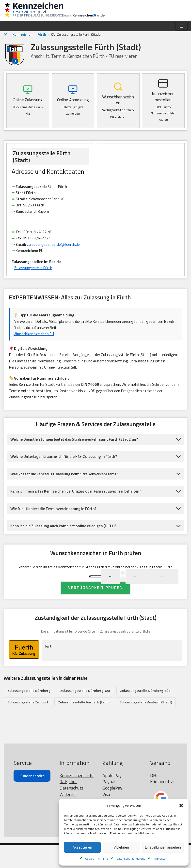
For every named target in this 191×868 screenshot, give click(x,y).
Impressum (161, 859)
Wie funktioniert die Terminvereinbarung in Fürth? (54, 512)
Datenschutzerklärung (131, 859)
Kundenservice (32, 798)
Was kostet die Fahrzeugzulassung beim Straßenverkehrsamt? (66, 477)
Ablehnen (122, 847)
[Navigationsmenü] (182, 26)
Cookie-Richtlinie (97, 859)
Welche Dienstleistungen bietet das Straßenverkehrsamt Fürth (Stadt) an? (76, 442)
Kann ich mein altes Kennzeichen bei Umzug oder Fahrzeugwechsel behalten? (77, 495)
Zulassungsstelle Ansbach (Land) (84, 725)
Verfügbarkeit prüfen (95, 610)
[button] (181, 806)
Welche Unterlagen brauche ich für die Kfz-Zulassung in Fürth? (65, 460)
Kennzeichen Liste (77, 798)
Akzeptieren (82, 847)
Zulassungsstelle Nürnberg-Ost (85, 713)
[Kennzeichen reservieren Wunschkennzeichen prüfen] (58, 10)
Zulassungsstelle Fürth (34, 269)
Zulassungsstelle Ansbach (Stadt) (146, 725)
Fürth (42, 34)
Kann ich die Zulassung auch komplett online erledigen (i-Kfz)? (65, 529)
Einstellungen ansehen (163, 847)
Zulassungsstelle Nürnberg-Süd (145, 713)
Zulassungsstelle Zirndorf (28, 725)
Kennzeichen (23, 34)
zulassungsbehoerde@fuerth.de (54, 246)
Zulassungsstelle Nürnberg (29, 713)
